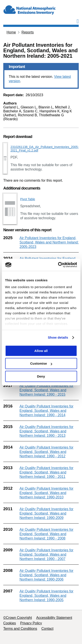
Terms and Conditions (20, 629)
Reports (28, 32)
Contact (47, 629)
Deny (41, 376)
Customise (41, 363)
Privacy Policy (31, 623)
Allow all (41, 351)
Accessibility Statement (54, 618)
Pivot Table (28, 199)
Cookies (10, 623)
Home (11, 32)
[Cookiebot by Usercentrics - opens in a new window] (58, 265)
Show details (58, 337)
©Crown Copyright (18, 618)
